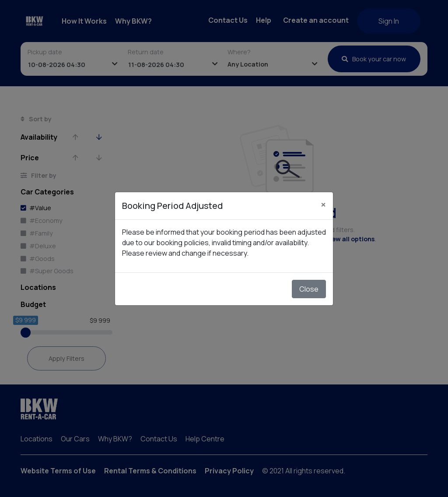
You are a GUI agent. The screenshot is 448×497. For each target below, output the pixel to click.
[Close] (323, 204)
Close (309, 289)
